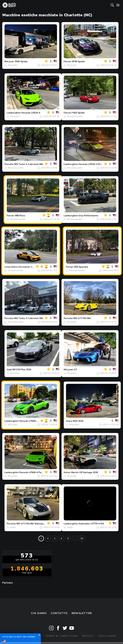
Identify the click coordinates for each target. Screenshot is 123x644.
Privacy (88, 636)
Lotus (8, 267)
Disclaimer (107, 636)
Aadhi (13, 527)
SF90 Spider (78, 61)
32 (82, 538)
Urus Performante (88, 216)
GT (76, 370)
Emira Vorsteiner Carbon (25, 267)
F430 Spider (78, 113)
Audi (9, 370)
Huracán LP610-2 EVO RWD (94, 164)
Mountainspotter (75, 116)
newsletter (82, 613)
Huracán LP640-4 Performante (36, 421)
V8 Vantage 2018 (89, 472)
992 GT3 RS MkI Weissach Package (35, 524)
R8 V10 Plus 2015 (22, 370)
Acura (69, 421)
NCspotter (13, 65)
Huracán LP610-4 (31, 113)
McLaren (9, 61)
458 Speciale (81, 267)
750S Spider (21, 61)
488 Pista (20, 216)
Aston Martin (71, 472)
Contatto (59, 613)
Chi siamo (39, 613)
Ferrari (67, 61)
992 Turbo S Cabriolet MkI (29, 164)
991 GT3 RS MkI (82, 318)
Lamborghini (14, 113)
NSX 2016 (78, 421)
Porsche (9, 164)
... (75, 538)
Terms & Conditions (61, 636)
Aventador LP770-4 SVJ (91, 524)
